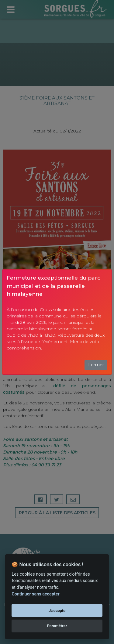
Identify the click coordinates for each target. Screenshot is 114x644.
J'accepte (57, 611)
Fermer (96, 365)
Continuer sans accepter (35, 594)
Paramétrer (57, 626)
